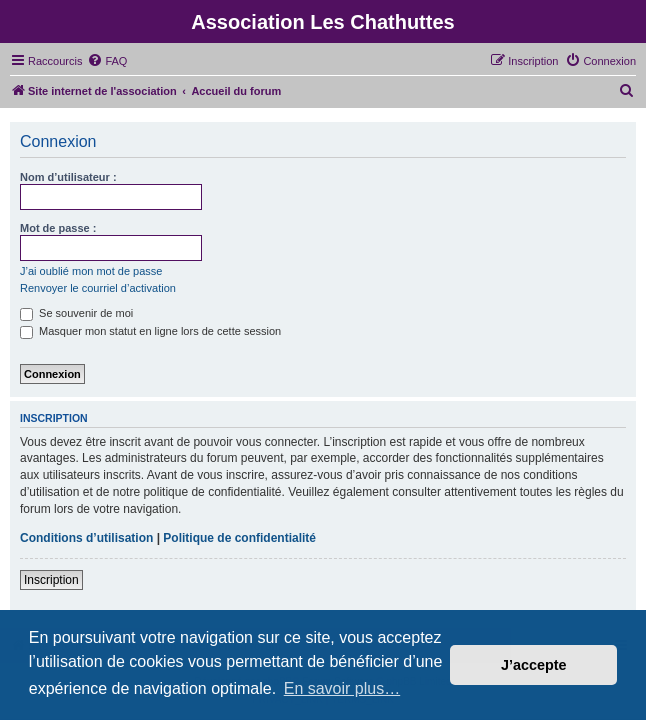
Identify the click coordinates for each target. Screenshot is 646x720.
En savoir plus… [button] (342, 688)
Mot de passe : (58, 228)
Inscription (51, 580)
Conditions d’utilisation (86, 538)
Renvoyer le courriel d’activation (98, 288)
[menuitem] (107, 61)
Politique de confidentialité (239, 538)
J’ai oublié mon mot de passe (91, 271)
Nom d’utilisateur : (68, 177)
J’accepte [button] (534, 665)
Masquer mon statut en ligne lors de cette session (150, 331)
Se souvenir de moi (76, 313)
